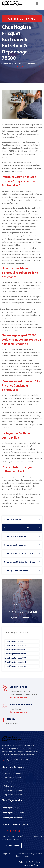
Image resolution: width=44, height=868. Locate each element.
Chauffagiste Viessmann (12, 818)
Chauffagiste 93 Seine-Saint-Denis (20, 562)
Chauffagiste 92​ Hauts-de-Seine (19, 553)
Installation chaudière (13, 790)
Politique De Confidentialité (30, 862)
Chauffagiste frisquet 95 (15, 666)
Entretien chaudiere (12, 778)
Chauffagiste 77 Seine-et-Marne (18, 528)
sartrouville (5, 67)
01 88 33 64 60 (22, 19)
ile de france (19, 64)
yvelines (31, 64)
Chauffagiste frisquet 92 (15, 654)
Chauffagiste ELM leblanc (13, 813)
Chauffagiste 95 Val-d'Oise (16, 570)
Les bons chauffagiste (28, 854)
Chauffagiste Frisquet (11, 808)
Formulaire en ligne (12, 845)
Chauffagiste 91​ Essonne (15, 545)
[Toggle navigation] (37, 3)
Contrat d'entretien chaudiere (16, 782)
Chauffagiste (6, 64)
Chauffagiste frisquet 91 (15, 650)
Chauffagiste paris (12, 519)
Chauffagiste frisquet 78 (15, 645)
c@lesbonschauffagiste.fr (22, 618)
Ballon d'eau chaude (12, 786)
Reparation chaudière (13, 795)
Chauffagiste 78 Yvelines (15, 536)
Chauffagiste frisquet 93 (15, 658)
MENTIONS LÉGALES (32, 865)
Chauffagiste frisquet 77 (15, 641)
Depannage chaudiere (13, 773)
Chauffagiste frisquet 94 (15, 662)
